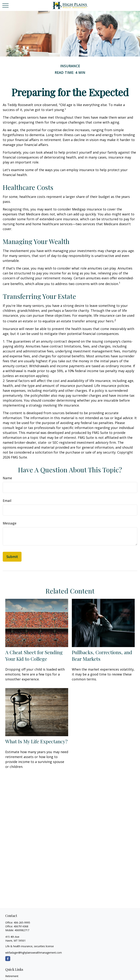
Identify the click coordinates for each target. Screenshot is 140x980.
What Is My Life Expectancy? (36, 741)
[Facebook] (8, 959)
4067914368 (21, 926)
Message (10, 523)
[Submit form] (12, 557)
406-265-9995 (22, 923)
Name (7, 478)
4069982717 (22, 930)
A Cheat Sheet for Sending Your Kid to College (34, 655)
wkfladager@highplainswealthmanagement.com (34, 953)
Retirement (12, 976)
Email (7, 501)
